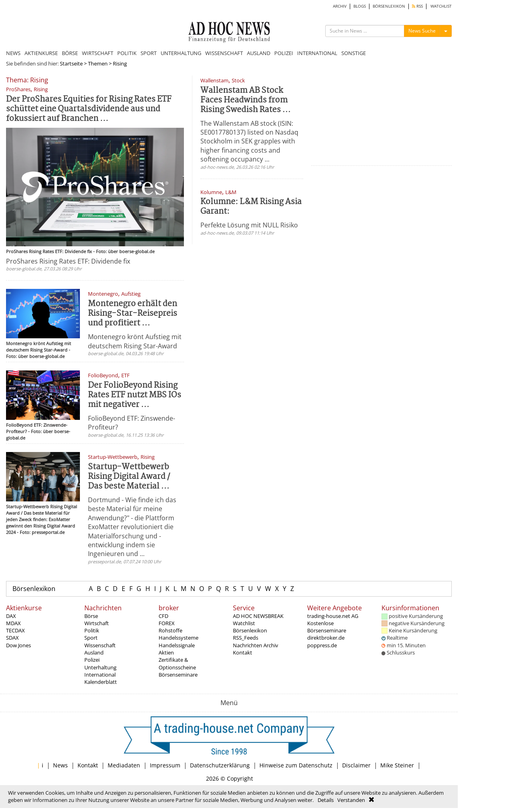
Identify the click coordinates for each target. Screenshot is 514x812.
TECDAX (15, 630)
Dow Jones (18, 645)
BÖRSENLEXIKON (389, 6)
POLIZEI (284, 53)
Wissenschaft (100, 645)
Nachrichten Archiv (256, 645)
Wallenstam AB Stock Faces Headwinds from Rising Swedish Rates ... (246, 100)
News (60, 765)
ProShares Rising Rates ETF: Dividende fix (68, 261)
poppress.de (322, 645)
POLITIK (127, 53)
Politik (92, 630)
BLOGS (360, 6)
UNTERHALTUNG (181, 53)
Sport (91, 638)
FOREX (167, 623)
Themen (98, 63)
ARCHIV (340, 6)
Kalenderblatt (101, 682)
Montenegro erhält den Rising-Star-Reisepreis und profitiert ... (133, 314)
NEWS (13, 53)
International (100, 675)
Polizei (92, 660)
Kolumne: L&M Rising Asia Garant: (251, 207)
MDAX (13, 623)
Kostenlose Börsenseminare (327, 627)
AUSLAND (259, 53)
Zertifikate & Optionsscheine (177, 663)
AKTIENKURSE (41, 53)
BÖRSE (70, 53)
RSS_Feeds (246, 638)
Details (326, 800)
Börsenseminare (178, 675)
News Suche (422, 31)
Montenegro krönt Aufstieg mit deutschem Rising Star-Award (135, 341)
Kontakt (243, 652)
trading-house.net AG (333, 616)
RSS (417, 6)
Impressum (165, 765)
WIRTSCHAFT (98, 53)
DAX (11, 616)
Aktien (166, 652)
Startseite (71, 63)
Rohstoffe (170, 630)
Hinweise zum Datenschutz (296, 765)
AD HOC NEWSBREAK (258, 616)
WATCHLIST (441, 6)
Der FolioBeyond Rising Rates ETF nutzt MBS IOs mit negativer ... (135, 395)
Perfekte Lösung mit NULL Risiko (249, 225)
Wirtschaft (97, 623)
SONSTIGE (354, 53)
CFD (163, 616)
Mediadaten (124, 765)
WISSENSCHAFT (224, 53)
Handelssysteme (178, 638)
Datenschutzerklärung (220, 765)
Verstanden (351, 800)
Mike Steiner (397, 765)
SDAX (12, 638)
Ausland (94, 652)
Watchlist (244, 623)
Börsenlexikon (34, 589)
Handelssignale (177, 645)
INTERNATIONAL (317, 53)
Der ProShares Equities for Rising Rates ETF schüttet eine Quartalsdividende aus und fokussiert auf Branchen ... (89, 109)
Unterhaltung (100, 667)
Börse (91, 616)
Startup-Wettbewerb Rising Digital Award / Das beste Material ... (129, 477)
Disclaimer (356, 765)
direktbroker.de (326, 638)
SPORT (149, 53)
